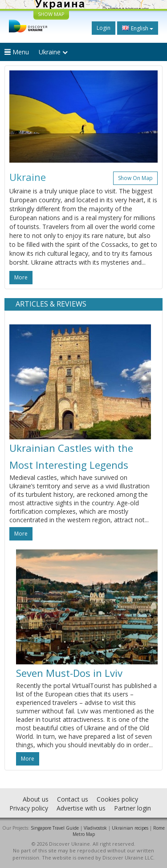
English (138, 28)
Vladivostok (95, 828)
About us (36, 799)
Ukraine (53, 52)
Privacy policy (29, 808)
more (21, 277)
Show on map (135, 178)
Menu (17, 52)
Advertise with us (81, 808)
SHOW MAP (51, 14)
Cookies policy (117, 799)
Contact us (73, 799)
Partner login (132, 808)
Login (104, 28)
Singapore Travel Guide (55, 828)
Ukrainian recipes (130, 828)
